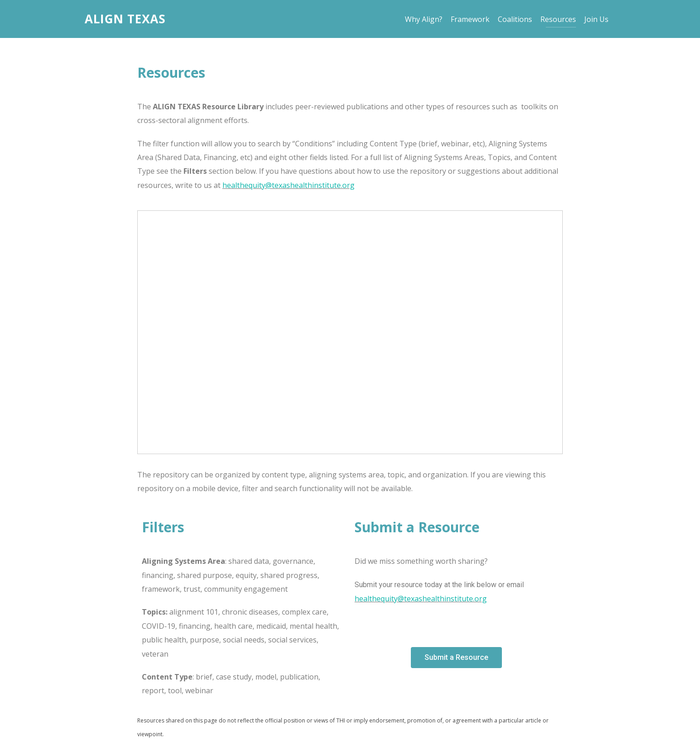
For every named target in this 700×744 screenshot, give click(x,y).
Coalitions (518, 19)
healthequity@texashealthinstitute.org (288, 185)
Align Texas (125, 19)
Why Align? (426, 19)
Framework (473, 19)
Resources (561, 19)
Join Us (599, 19)
